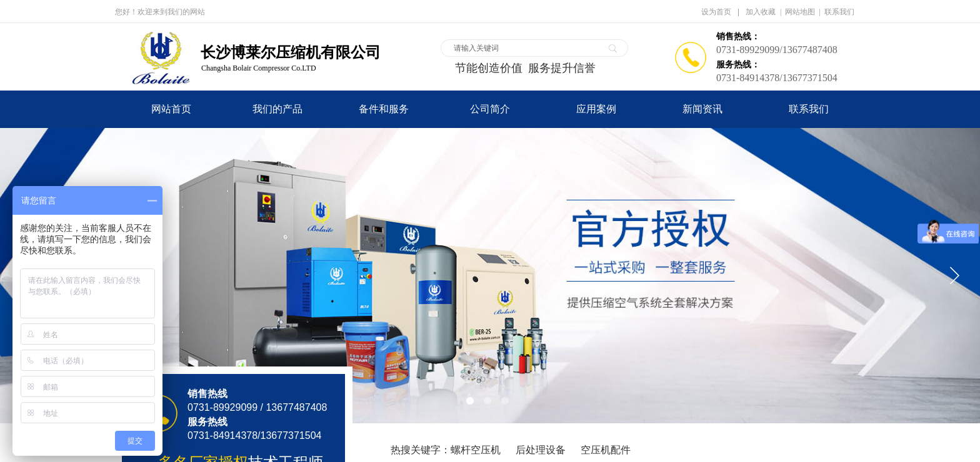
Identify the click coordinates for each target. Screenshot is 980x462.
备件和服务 (384, 109)
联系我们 (809, 109)
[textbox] (526, 48)
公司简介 (490, 109)
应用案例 (596, 109)
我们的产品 (277, 109)
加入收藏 (761, 12)
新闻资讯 (702, 109)
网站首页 (171, 109)
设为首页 (716, 12)
